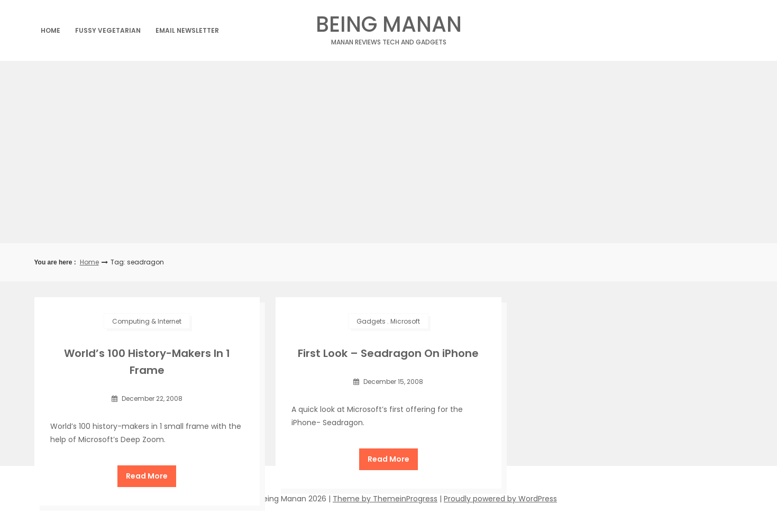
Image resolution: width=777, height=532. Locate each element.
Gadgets (371, 321)
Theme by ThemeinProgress (385, 499)
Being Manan (388, 27)
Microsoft (405, 321)
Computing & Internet (147, 321)
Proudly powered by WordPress (500, 499)
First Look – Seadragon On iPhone (388, 353)
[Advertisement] (389, 152)
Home (51, 30)
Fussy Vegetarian (108, 30)
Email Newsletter (187, 30)
